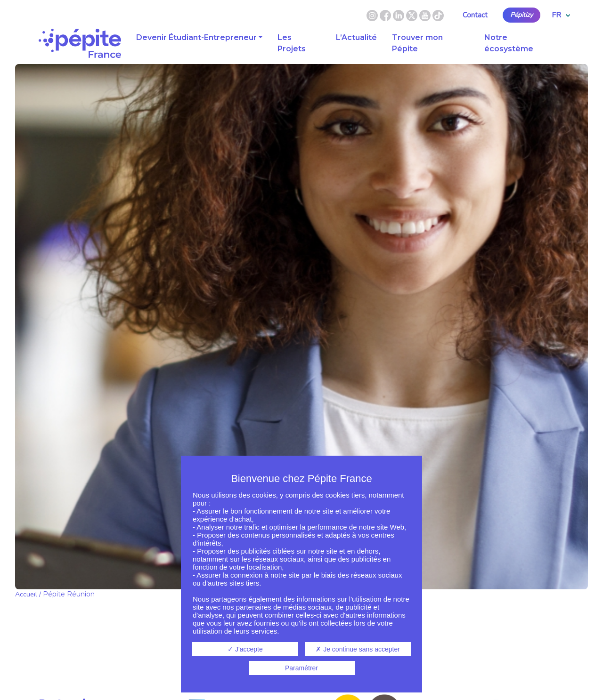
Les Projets (292, 43)
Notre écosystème (509, 43)
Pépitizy (522, 15)
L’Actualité (356, 37)
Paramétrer (301, 668)
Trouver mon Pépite (417, 43)
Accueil (26, 594)
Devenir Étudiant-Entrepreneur (196, 37)
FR (561, 15)
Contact (475, 15)
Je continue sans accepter (358, 649)
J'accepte (245, 649)
